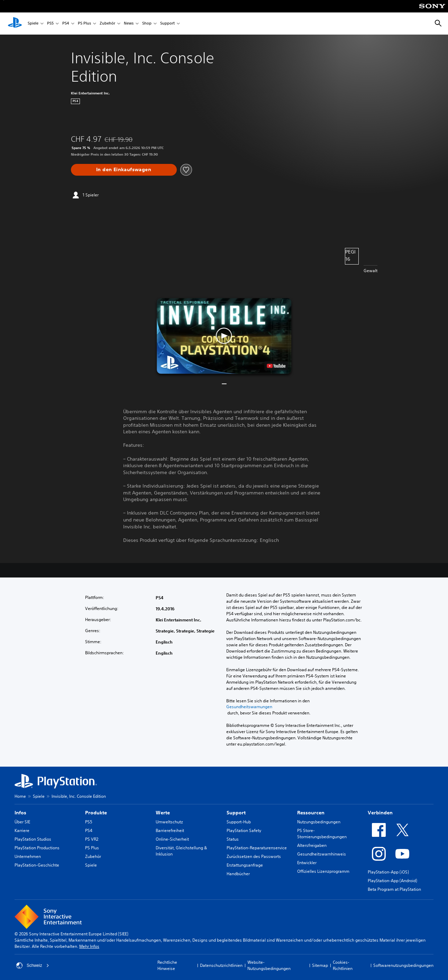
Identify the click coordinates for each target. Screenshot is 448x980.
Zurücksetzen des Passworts (254, 856)
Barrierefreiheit (170, 830)
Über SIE (22, 822)
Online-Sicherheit (172, 839)
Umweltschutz (169, 822)
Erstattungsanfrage (245, 865)
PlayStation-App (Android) (392, 881)
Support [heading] (236, 813)
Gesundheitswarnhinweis (322, 854)
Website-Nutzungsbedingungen (269, 965)
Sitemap (320, 965)
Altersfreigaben (312, 845)
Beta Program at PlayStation (394, 889)
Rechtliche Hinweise (167, 965)
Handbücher (238, 874)
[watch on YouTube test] (276, 366)
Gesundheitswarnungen (249, 707)
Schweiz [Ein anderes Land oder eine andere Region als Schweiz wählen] (33, 965)
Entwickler (307, 863)
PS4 (66, 24)
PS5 (50, 24)
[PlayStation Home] (15, 24)
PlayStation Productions (37, 848)
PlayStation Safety (244, 830)
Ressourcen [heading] (311, 813)
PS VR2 (92, 839)
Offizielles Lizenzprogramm (323, 871)
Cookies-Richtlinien (343, 965)
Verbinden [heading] (380, 813)
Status (233, 839)
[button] (224, 336)
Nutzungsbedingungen (319, 822)
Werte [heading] (163, 813)
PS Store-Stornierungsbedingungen (322, 834)
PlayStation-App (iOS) (388, 872)
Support (167, 24)
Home (20, 796)
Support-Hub (239, 822)
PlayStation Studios (33, 839)
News (129, 24)
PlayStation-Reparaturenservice (257, 848)
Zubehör (107, 24)
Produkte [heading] (96, 813)
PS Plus (84, 24)
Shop (147, 24)
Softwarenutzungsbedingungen (403, 965)
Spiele (33, 24)
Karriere (22, 830)
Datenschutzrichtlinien (221, 965)
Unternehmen (28, 856)
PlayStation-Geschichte (37, 865)
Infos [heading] (20, 813)
